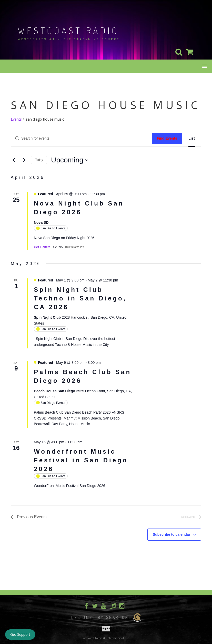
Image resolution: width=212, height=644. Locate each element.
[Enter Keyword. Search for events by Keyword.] (81, 138)
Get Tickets (43, 247)
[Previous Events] (14, 160)
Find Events (167, 138)
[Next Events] (24, 160)
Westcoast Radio (68, 31)
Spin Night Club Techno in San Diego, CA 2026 (80, 298)
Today (39, 160)
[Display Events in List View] (192, 138)
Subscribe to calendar (171, 534)
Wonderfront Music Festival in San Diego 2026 (81, 460)
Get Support (20, 634)
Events (16, 119)
